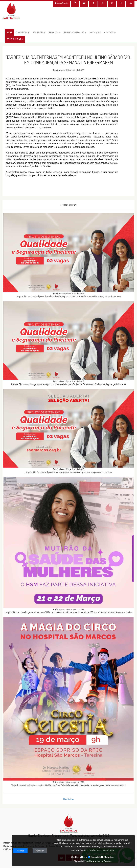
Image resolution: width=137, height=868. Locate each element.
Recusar (40, 851)
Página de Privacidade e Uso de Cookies (93, 861)
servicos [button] (55, 33)
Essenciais (94, 857)
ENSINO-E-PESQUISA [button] (75, 33)
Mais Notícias (68, 799)
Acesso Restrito (61, 3)
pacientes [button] (39, 33)
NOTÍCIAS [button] (95, 33)
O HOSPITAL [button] (23, 33)
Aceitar (20, 851)
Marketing (107, 857)
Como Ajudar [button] (15, 39)
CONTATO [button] (110, 33)
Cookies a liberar (79, 857)
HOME (10, 32)
